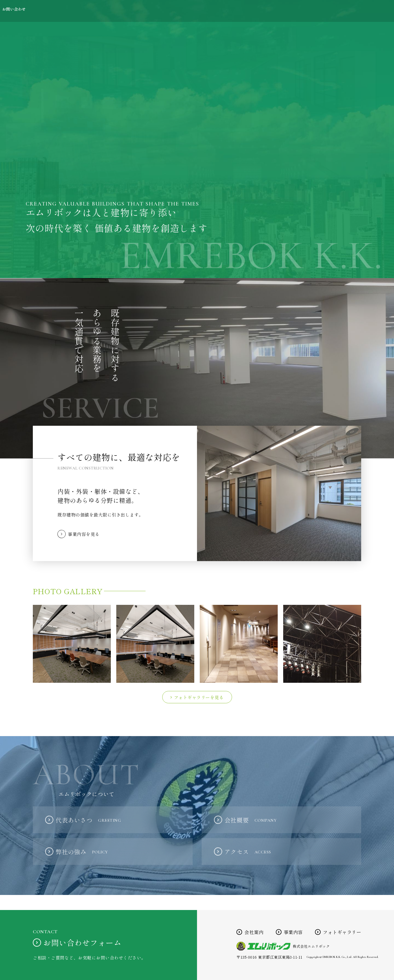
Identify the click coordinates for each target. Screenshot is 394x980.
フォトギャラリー (325, 11)
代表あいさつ (88, 820)
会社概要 (251, 820)
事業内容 (279, 11)
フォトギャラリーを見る (199, 697)
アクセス (248, 851)
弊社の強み (82, 851)
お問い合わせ (375, 11)
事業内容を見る (84, 534)
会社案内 (241, 11)
